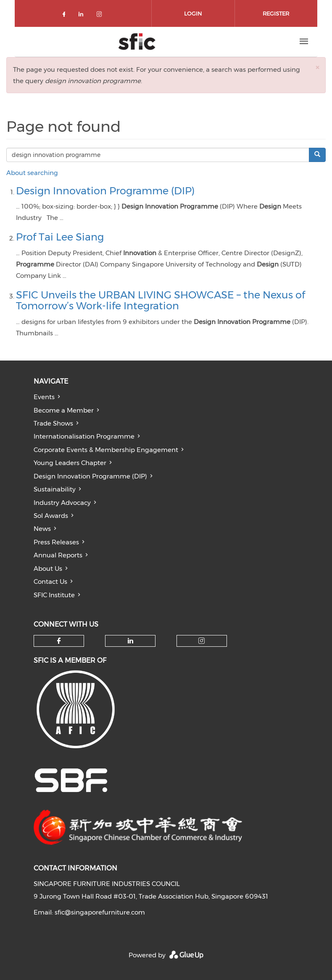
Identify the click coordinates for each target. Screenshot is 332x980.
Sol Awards (51, 516)
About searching (32, 173)
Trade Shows (53, 423)
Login (193, 13)
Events (44, 397)
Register (276, 13)
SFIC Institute (54, 595)
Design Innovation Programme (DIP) (105, 191)
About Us (48, 568)
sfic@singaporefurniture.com (100, 912)
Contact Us (50, 581)
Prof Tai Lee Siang (60, 237)
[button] (317, 67)
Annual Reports (58, 555)
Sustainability (55, 489)
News (42, 529)
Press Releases (56, 542)
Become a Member (64, 410)
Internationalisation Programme (84, 436)
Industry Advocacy (62, 503)
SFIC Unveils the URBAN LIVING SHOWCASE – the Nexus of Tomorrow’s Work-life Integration (161, 300)
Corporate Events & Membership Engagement (106, 450)
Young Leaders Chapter (70, 463)
